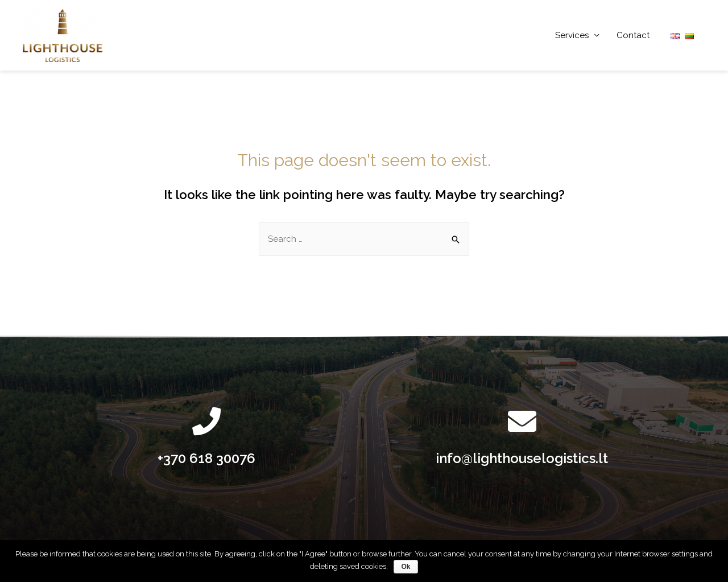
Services (572, 35)
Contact (633, 35)
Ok (406, 567)
